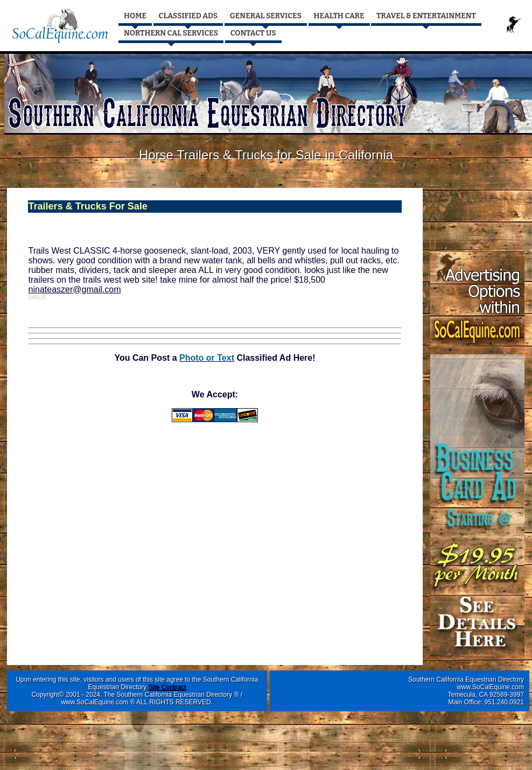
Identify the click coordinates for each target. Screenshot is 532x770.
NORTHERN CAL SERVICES (171, 33)
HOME (135, 16)
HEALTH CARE (339, 16)
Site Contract (167, 687)
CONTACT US (253, 33)
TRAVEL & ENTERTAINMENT (426, 16)
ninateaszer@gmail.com (75, 289)
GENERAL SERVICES (266, 16)
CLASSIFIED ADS (188, 16)
